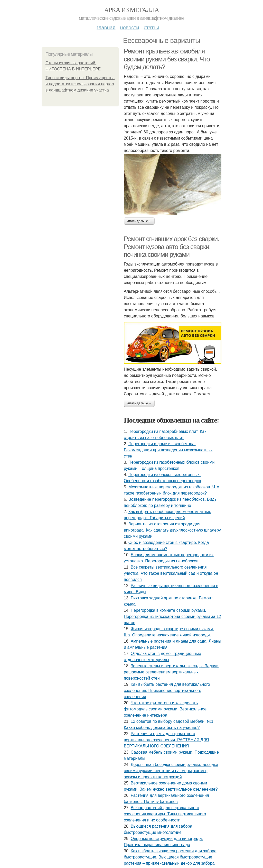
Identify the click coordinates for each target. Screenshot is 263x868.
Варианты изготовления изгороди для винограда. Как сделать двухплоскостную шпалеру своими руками (172, 530)
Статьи (151, 28)
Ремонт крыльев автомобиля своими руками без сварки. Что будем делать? (167, 59)
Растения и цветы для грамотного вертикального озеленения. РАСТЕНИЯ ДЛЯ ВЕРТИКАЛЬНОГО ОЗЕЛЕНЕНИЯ (166, 740)
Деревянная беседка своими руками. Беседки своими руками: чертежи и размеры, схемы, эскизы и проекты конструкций (171, 771)
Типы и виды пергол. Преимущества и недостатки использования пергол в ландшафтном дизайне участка (80, 84)
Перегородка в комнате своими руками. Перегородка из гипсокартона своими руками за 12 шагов (172, 616)
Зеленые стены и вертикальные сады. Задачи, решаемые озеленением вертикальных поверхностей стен (172, 672)
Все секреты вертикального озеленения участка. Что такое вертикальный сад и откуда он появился (171, 573)
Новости (129, 28)
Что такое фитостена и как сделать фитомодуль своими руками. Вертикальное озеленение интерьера (165, 709)
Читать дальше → (139, 221)
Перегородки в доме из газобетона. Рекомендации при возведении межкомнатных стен (168, 450)
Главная (106, 28)
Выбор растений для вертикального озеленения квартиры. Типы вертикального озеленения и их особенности (165, 814)
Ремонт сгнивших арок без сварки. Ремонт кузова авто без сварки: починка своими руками (171, 247)
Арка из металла (132, 10)
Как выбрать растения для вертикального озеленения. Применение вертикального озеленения (167, 691)
